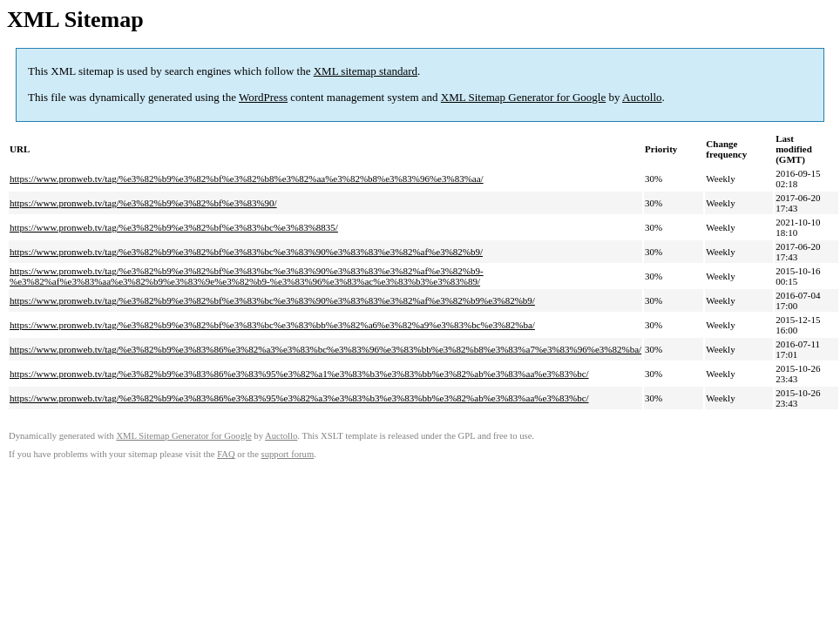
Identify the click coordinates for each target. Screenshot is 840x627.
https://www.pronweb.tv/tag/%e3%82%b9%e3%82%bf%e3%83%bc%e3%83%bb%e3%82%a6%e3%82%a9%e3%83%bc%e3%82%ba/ (272, 325)
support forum (288, 454)
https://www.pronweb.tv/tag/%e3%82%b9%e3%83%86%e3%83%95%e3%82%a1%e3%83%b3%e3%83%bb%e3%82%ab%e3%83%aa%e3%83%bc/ (299, 374)
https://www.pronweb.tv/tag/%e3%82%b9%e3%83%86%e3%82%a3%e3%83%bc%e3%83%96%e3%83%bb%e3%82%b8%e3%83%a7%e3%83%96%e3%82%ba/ (325, 349)
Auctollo (642, 97)
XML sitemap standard (366, 71)
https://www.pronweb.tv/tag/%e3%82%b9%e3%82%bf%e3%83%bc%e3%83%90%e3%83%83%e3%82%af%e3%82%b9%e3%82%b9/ (272, 300)
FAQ (226, 454)
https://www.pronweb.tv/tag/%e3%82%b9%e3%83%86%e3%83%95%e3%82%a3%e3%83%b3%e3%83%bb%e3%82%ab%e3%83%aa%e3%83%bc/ (299, 398)
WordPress (263, 97)
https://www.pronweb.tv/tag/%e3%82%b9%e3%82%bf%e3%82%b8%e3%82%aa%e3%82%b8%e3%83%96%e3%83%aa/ (247, 179)
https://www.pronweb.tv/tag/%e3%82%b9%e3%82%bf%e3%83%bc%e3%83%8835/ (174, 227)
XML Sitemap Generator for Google (523, 97)
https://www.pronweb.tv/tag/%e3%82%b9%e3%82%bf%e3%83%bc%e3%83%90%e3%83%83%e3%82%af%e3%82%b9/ (246, 252)
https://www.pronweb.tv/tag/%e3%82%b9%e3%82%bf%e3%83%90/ (143, 203)
